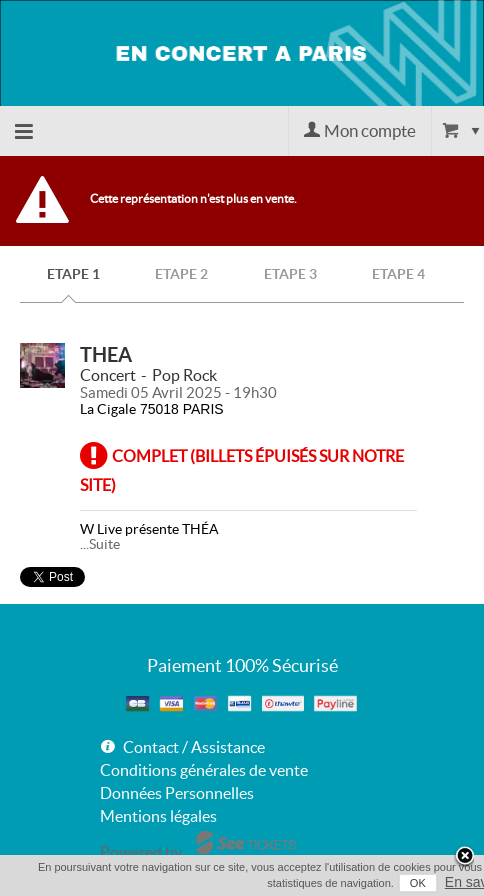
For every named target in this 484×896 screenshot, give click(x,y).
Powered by (141, 852)
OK (418, 883)
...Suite (100, 544)
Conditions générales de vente (204, 770)
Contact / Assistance (194, 747)
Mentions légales (158, 816)
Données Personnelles (177, 793)
